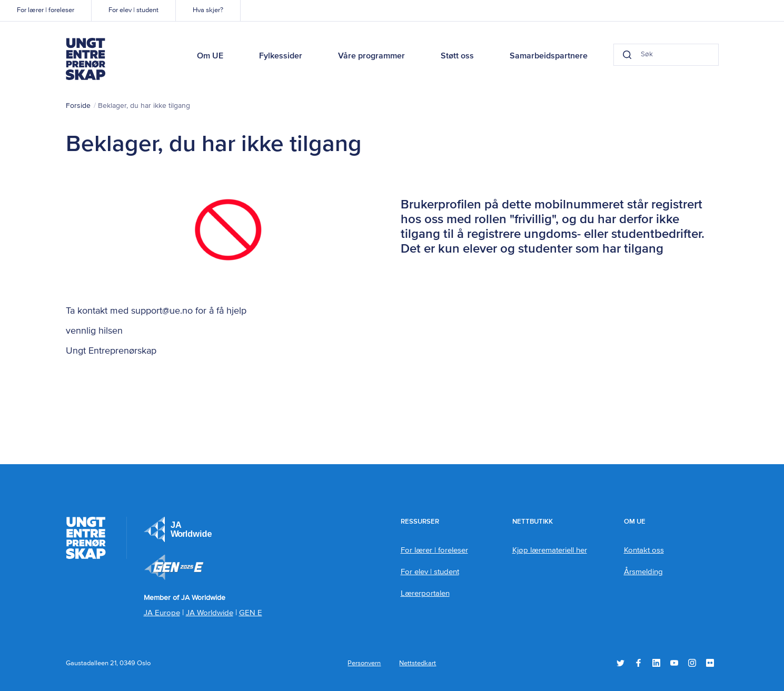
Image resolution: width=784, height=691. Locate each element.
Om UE (210, 56)
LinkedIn (656, 663)
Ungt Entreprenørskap (86, 59)
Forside (78, 106)
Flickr (710, 663)
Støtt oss (457, 56)
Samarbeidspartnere (549, 56)
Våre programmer (371, 56)
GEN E (251, 613)
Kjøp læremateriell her (550, 550)
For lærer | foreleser (46, 10)
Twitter (621, 663)
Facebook (638, 663)
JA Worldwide (210, 613)
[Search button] (627, 55)
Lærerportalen (425, 593)
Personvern (364, 663)
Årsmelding (643, 572)
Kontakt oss (644, 550)
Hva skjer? (208, 10)
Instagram (692, 663)
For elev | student (133, 10)
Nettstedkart (418, 663)
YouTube (674, 663)
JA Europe (178, 529)
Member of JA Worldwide (174, 567)
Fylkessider (281, 56)
